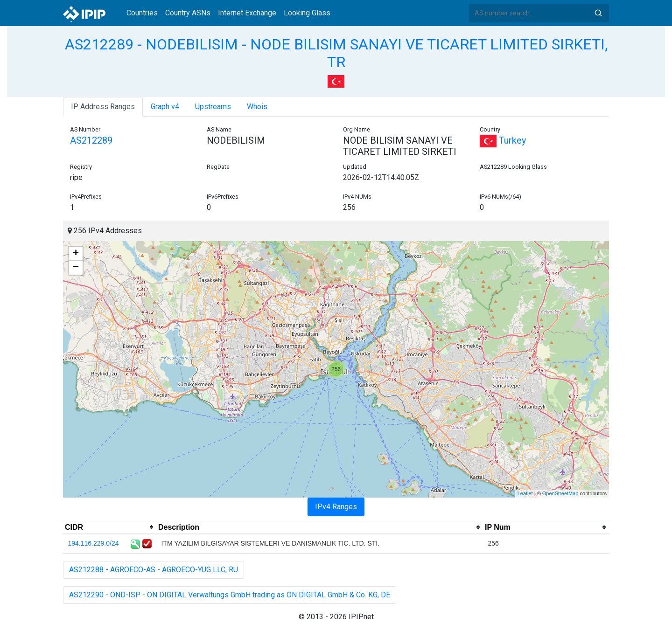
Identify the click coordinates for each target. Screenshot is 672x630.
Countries (142, 13)
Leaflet (525, 493)
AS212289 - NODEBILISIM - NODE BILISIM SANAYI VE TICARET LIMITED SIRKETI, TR (336, 53)
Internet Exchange (247, 13)
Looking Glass (307, 13)
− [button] (76, 268)
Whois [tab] (257, 107)
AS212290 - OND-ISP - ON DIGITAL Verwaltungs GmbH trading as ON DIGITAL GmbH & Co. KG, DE (230, 595)
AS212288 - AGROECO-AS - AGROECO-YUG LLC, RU (154, 570)
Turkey (503, 140)
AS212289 (91, 140)
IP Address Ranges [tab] (103, 107)
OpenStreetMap (560, 493)
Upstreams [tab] (213, 107)
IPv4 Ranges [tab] (336, 507)
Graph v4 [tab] (165, 107)
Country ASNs (188, 13)
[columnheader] (110, 527)
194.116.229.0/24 (94, 543)
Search (598, 13)
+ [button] (76, 254)
